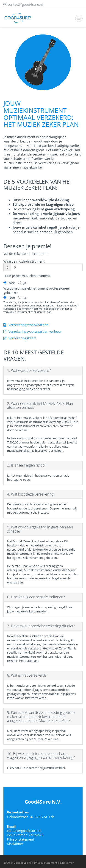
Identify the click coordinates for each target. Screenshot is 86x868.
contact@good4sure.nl (24, 831)
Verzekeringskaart (20, 338)
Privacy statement (21, 839)
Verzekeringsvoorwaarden (26, 325)
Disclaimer (15, 844)
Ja (25, 283)
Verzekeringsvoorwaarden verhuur (33, 331)
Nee (12, 283)
